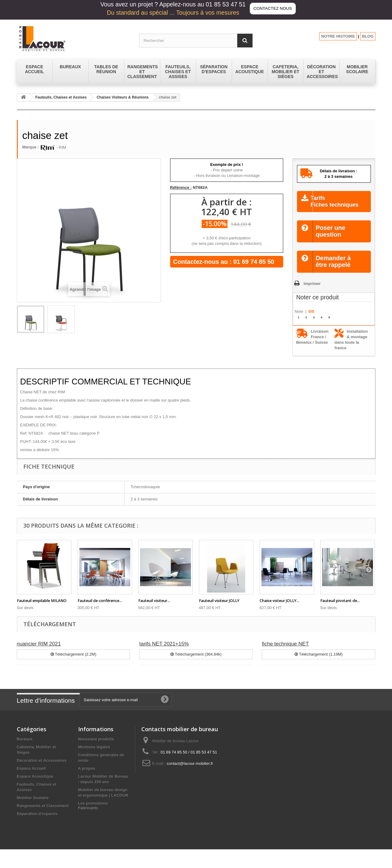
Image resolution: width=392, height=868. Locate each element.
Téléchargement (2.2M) (74, 662)
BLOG (368, 36)
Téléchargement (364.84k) (196, 662)
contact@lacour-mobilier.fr (190, 771)
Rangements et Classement (43, 813)
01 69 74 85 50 (254, 262)
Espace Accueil (31, 776)
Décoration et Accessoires (42, 768)
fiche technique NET (285, 651)
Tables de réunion (34, 829)
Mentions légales (94, 755)
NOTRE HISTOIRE (338, 36)
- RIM (53, 147)
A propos (87, 776)
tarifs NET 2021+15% (164, 651)
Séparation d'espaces (37, 821)
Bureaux (25, 747)
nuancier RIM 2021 (39, 651)
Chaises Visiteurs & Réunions (123, 97)
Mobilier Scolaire (33, 805)
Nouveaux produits (96, 747)
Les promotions (93, 811)
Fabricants (88, 827)
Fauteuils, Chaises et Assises (61, 97)
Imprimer (312, 291)
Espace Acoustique (35, 784)
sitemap (86, 819)
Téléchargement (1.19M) (319, 662)
